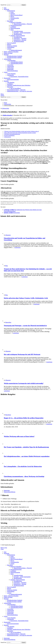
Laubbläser (13, 27)
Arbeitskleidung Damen (17, 62)
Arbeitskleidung (11, 60)
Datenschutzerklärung (10, 492)
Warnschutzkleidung (12, 71)
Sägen (12, 30)
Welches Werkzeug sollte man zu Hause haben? (19, 436)
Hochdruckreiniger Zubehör (14, 58)
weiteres (9, 49)
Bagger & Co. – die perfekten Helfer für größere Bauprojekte (24, 418)
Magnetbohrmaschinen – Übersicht (23, 24)
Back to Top (4, 548)
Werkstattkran (11, 47)
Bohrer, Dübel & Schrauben (11, 52)
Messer (12, 17)
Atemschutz (10, 65)
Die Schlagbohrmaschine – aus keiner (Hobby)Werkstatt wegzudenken (27, 456)
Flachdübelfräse (18, 37)
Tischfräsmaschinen (19, 41)
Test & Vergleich (11, 43)
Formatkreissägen (18, 31)
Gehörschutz (10, 68)
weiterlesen (18, 247)
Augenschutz (11, 66)
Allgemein (8, 235)
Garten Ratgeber (11, 74)
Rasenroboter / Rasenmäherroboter (19, 77)
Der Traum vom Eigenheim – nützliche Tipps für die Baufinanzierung (26, 447)
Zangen (12, 19)
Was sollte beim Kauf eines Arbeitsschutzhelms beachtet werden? (20, 133)
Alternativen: (7, 137)
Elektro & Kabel (8, 53)
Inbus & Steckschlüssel (16, 15)
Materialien (10, 87)
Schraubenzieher (15, 18)
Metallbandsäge (18, 34)
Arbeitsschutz (7, 59)
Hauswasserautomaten (13, 80)
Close (2, 549)
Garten (6, 72)
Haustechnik (7, 78)
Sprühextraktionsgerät (16, 50)
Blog (6, 266)
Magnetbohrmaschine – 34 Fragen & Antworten (20, 91)
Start (5, 8)
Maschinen (10, 21)
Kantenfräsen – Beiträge (20, 40)
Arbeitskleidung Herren (17, 63)
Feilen (12, 12)
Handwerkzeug (11, 11)
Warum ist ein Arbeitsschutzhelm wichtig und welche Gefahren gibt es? (21, 131)
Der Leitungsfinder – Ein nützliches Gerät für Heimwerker (23, 466)
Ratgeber (6, 81)
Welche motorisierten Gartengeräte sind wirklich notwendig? (24, 383)
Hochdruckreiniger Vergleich (15, 56)
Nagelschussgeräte (15, 28)
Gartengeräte (10, 75)
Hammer (13, 14)
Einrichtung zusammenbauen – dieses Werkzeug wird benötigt (24, 476)
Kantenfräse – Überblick (20, 39)
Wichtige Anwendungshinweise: (12, 134)
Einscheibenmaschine (16, 25)
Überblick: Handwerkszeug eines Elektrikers (19, 85)
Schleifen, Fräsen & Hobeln (18, 36)
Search (24, 5)
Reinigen (6, 55)
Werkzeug (6, 9)
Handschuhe (10, 69)
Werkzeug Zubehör (12, 46)
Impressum (7, 490)
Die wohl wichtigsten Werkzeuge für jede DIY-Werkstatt (22, 354)
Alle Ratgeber (11, 82)
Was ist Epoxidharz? (16, 88)
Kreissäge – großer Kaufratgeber (22, 33)
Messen (9, 44)
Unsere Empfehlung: (9, 136)
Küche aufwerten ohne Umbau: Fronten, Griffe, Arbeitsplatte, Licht (26, 298)
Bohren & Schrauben (16, 22)
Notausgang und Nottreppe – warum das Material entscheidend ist (25, 326)
